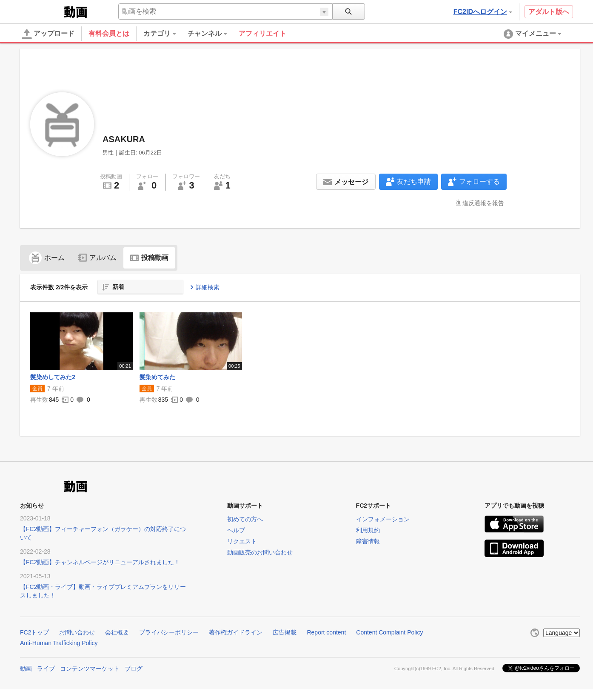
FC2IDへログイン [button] (483, 12)
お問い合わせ (77, 632)
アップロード (48, 34)
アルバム (97, 258)
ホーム (47, 258)
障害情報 (368, 541)
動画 (26, 669)
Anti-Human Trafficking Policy (59, 643)
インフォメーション (383, 519)
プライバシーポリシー (169, 632)
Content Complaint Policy (389, 632)
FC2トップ (34, 632)
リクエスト (242, 541)
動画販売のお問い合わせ (260, 552)
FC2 (41, 11)
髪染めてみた (157, 377)
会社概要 (117, 632)
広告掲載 (285, 632)
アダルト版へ (549, 12)
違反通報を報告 (483, 203)
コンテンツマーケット (90, 669)
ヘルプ (236, 530)
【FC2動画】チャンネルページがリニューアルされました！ (100, 562)
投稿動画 (149, 258)
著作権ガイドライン (236, 632)
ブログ (134, 669)
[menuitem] (165, 34)
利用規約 (368, 530)
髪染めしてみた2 (53, 377)
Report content (326, 632)
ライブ (46, 669)
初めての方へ (245, 519)
